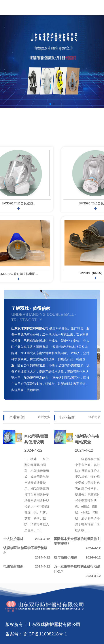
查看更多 (44, 417)
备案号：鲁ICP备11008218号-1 (36, 634)
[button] (50, 104)
